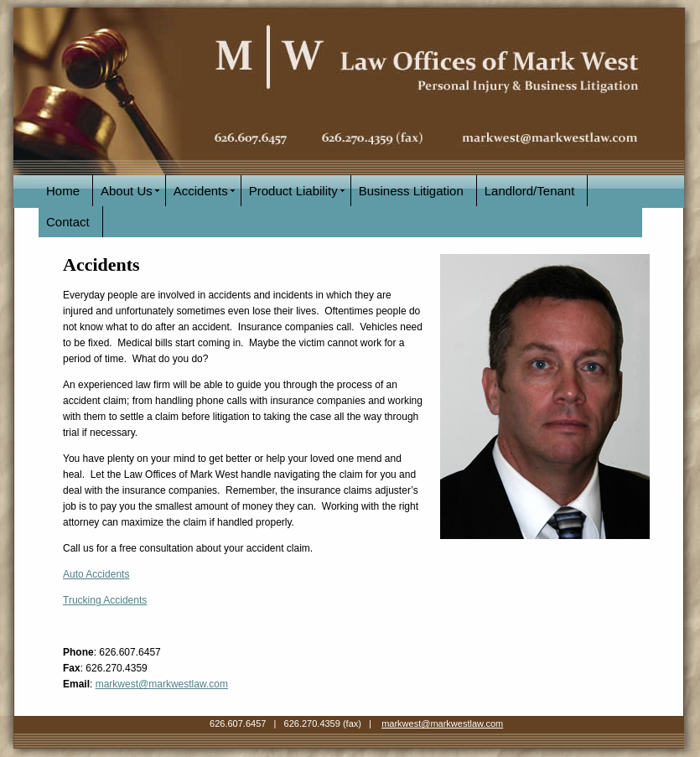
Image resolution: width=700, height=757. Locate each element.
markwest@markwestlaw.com (162, 684)
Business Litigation (411, 191)
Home (63, 191)
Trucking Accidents (105, 600)
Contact (68, 222)
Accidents (201, 191)
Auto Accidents (96, 574)
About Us (127, 191)
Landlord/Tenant (530, 191)
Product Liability (293, 191)
